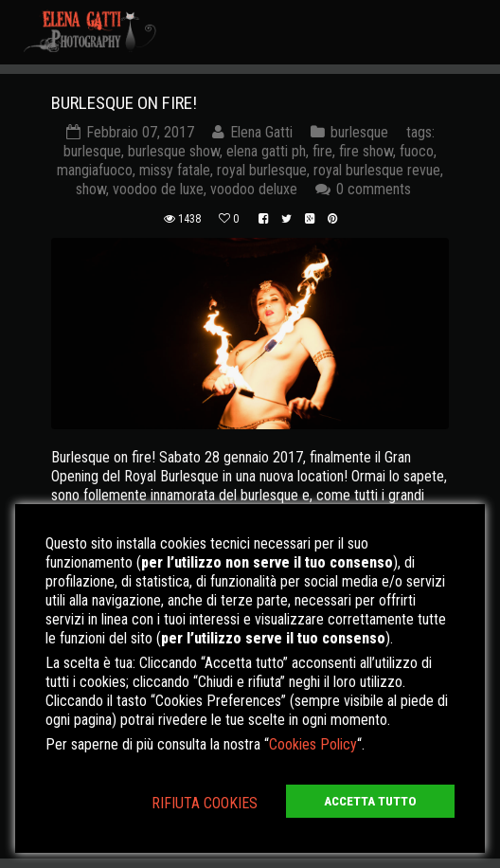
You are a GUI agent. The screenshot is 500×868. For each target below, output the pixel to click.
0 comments (374, 189)
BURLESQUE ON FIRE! (124, 103)
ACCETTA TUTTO (370, 801)
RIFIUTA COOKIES (205, 803)
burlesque (359, 132)
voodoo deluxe (254, 189)
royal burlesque (262, 170)
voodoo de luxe (158, 189)
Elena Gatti (261, 132)
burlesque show (174, 151)
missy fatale (175, 170)
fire (322, 151)
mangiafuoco (95, 170)
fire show (366, 151)
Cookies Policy (313, 744)
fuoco (417, 151)
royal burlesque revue (377, 170)
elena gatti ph (266, 151)
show (91, 189)
